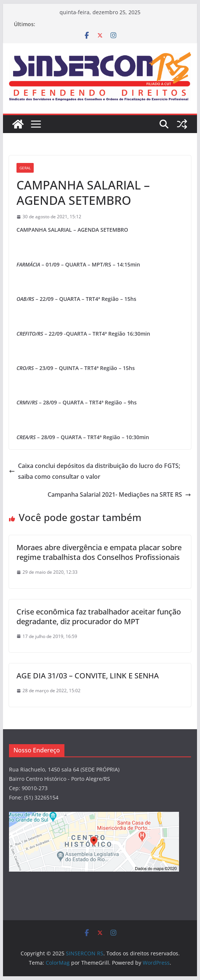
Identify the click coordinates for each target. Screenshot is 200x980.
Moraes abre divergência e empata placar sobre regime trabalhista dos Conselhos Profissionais (99, 552)
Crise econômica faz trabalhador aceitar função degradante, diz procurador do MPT (99, 617)
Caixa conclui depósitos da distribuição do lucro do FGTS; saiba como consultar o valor (95, 471)
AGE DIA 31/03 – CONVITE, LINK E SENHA (88, 676)
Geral (25, 168)
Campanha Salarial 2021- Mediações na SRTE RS (119, 494)
